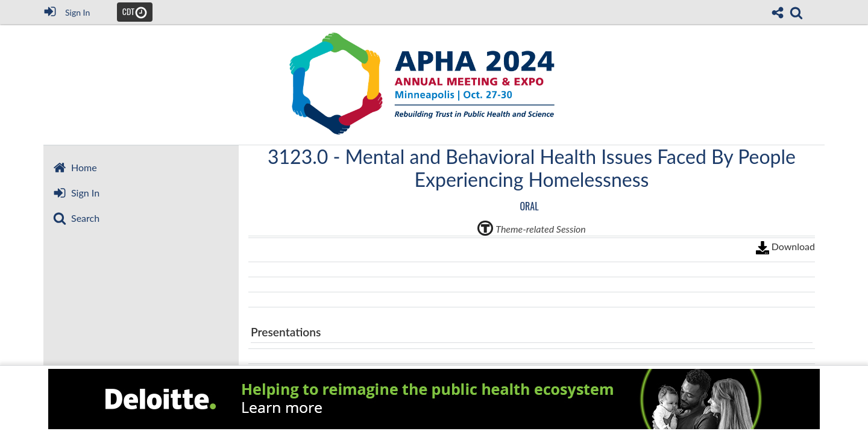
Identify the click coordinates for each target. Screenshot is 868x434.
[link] (796, 13)
